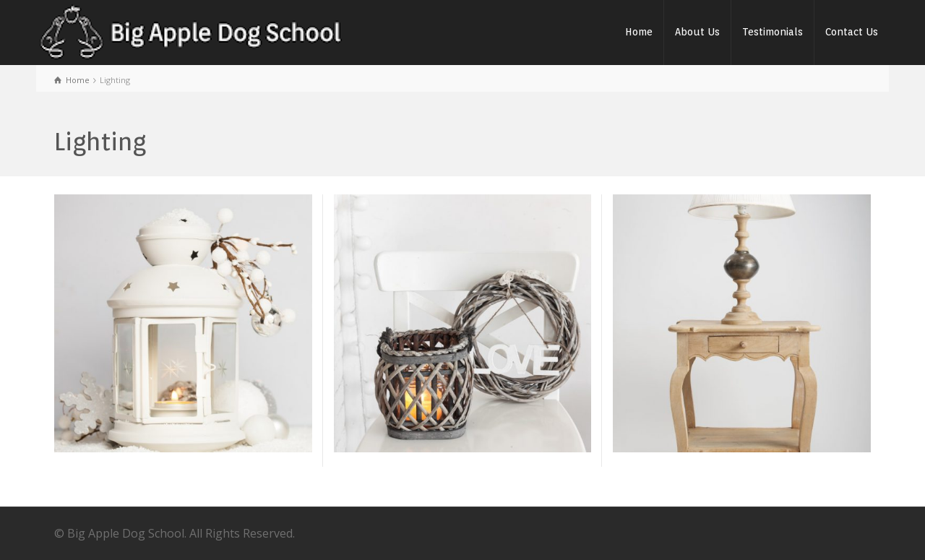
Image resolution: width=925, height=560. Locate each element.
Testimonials (773, 32)
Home (639, 32)
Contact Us (852, 32)
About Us (697, 32)
